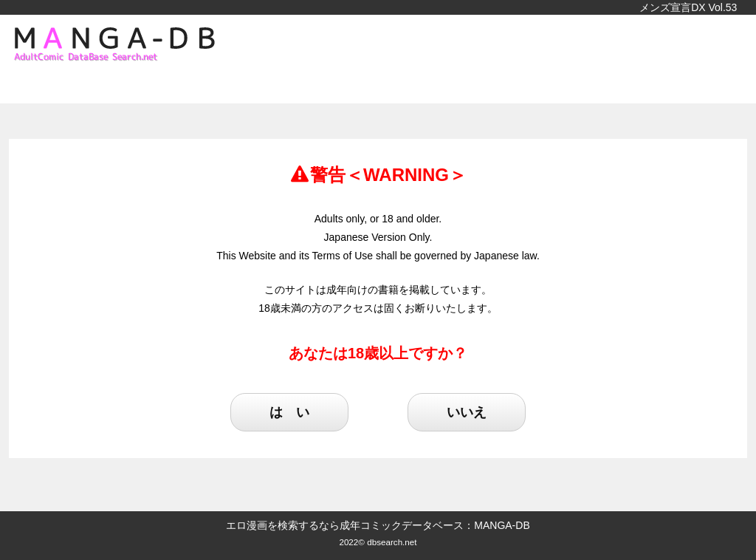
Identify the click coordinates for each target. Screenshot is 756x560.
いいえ (467, 412)
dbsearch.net (392, 542)
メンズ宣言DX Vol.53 (688, 7)
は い (289, 412)
